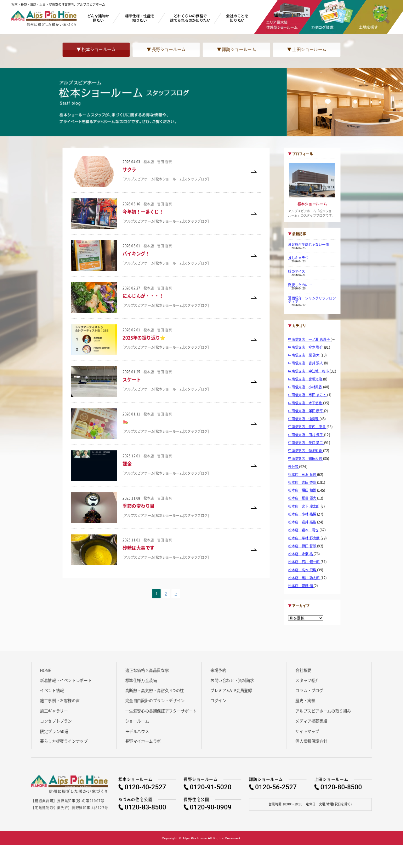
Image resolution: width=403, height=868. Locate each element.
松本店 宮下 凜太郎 (304, 506)
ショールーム (137, 721)
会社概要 (303, 670)
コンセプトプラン (56, 721)
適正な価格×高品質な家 (147, 670)
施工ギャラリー (54, 711)
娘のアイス (297, 271)
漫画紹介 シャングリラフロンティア (312, 300)
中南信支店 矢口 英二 (306, 443)
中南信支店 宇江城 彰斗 (309, 371)
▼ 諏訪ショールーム (236, 49)
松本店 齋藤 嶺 (301, 586)
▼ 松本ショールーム (96, 49)
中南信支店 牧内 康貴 (307, 427)
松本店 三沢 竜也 (303, 475)
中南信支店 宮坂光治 (306, 379)
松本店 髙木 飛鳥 (303, 570)
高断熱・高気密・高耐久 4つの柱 (155, 690)
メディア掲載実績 (311, 721)
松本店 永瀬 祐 (301, 554)
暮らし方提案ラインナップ (64, 741)
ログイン (218, 700)
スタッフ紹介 (307, 680)
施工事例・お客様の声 (60, 700)
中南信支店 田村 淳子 (306, 435)
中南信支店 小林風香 (306, 387)
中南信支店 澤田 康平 (306, 411)
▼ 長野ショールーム (166, 49)
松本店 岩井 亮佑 (303, 522)
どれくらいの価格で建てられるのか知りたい (190, 18)
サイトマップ (307, 731)
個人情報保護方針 (311, 741)
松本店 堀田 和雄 (303, 490)
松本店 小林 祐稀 (303, 514)
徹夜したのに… (300, 285)
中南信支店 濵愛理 (304, 419)
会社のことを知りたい (237, 18)
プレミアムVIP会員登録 (231, 690)
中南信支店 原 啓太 (304, 355)
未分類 (294, 466)
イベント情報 (52, 690)
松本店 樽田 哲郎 (303, 546)
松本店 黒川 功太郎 (304, 578)
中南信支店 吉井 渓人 (306, 363)
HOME (45, 670)
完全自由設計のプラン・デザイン (155, 700)
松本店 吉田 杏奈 (303, 483)
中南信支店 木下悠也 (306, 403)
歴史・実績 (305, 700)
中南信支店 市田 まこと (308, 395)
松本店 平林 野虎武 (304, 538)
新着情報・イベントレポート (66, 680)
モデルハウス (137, 731)
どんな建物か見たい (98, 18)
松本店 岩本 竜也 (304, 530)
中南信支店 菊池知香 (306, 451)
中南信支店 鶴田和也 (306, 459)
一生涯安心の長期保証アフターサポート (161, 711)
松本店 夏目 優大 (303, 498)
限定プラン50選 (54, 731)
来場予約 (218, 670)
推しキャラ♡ (298, 258)
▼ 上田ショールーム (307, 49)
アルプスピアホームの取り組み (323, 711)
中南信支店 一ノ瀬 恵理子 (309, 340)
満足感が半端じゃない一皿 (309, 244)
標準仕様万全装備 (141, 680)
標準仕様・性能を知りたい (140, 18)
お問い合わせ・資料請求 (232, 680)
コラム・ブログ (309, 690)
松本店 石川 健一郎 (304, 562)
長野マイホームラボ (143, 741)
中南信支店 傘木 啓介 (306, 347)
